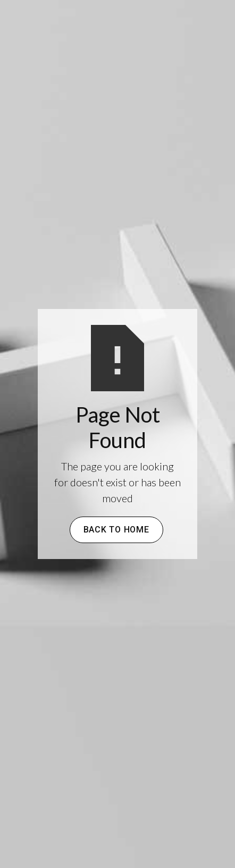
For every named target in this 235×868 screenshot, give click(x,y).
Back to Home (116, 530)
